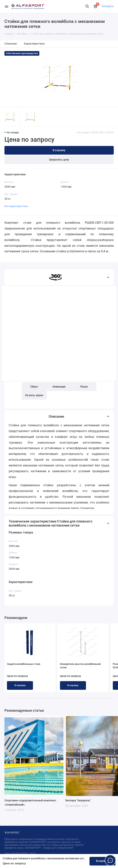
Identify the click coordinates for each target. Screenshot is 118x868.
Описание (11, 44)
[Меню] (7, 6)
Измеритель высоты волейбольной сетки (80, 666)
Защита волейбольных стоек (24, 664)
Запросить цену (59, 160)
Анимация (59, 387)
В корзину (20, 685)
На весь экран (34, 395)
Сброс (34, 387)
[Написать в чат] (110, 860)
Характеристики (34, 44)
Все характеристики (16, 206)
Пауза (84, 387)
